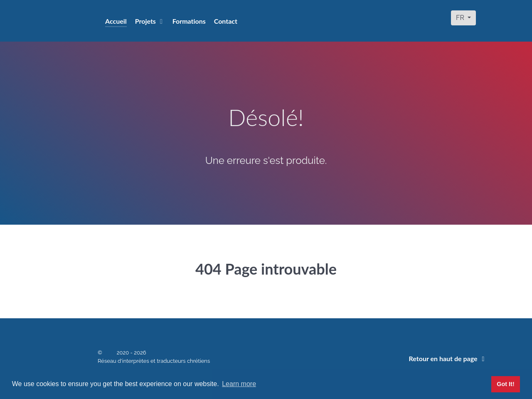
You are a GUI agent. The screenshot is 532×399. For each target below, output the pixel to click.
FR (461, 18)
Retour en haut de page (448, 358)
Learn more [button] (239, 384)
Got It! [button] (505, 384)
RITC (110, 353)
